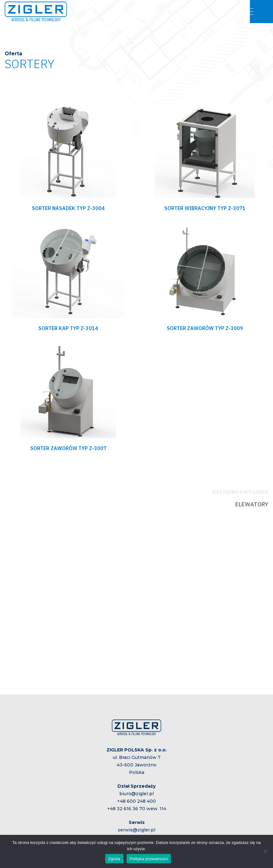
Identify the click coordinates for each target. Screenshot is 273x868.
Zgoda (114, 859)
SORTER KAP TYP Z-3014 (68, 328)
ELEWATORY (252, 504)
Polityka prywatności (149, 859)
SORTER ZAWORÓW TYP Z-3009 (205, 328)
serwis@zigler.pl (136, 830)
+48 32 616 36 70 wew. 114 (137, 809)
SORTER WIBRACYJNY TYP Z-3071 (205, 208)
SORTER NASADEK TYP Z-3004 (68, 208)
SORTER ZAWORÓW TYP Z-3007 (68, 448)
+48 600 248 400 (136, 801)
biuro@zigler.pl (136, 794)
